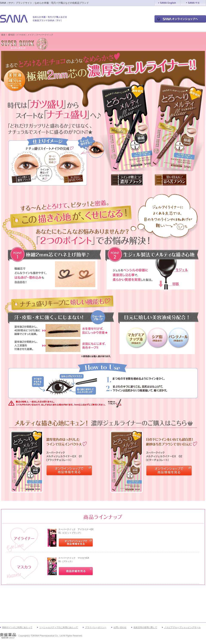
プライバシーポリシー (96, 627)
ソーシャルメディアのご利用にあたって (59, 627)
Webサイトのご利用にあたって (17, 627)
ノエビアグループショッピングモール (182, 627)
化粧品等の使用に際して (145, 627)
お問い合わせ (120, 627)
